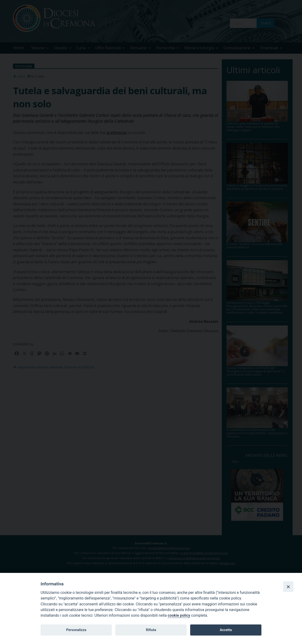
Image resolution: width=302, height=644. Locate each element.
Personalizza (76, 630)
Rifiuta (151, 630)
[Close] (288, 587)
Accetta (226, 630)
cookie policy (179, 615)
